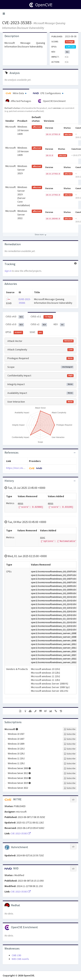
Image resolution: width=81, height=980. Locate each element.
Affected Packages (18, 101)
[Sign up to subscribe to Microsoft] (70, 729)
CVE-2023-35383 (17, 23)
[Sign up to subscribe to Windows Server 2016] (70, 778)
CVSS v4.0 (15, 317)
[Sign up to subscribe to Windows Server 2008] (70, 768)
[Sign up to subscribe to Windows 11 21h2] (70, 759)
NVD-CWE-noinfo (20, 959)
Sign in (8, 271)
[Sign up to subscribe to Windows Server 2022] (70, 788)
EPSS (14, 332)
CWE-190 (16, 955)
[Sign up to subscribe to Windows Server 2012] (70, 773)
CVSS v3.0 (15, 324)
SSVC (36, 332)
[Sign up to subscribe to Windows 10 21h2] (70, 749)
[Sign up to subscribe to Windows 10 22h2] (70, 754)
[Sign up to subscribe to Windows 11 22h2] (70, 763)
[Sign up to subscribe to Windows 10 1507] (70, 734)
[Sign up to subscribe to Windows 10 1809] (70, 744)
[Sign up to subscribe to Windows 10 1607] (70, 739)
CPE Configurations (48, 93)
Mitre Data (16, 93)
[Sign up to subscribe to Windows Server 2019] (70, 783)
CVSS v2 (39, 324)
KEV (59, 324)
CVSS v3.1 (42, 317)
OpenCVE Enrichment (52, 101)
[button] (4, 14)
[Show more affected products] (40, 235)
